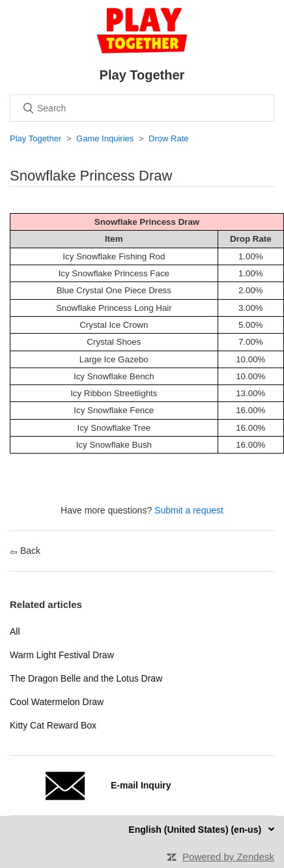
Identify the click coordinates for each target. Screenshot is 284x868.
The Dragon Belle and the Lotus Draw (86, 678)
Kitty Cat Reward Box (53, 725)
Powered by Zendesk (228, 857)
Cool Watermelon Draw (57, 702)
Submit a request (189, 510)
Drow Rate (168, 138)
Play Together (35, 138)
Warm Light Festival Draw (62, 655)
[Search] (142, 108)
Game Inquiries (105, 138)
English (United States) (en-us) (196, 830)
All (15, 631)
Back (25, 551)
